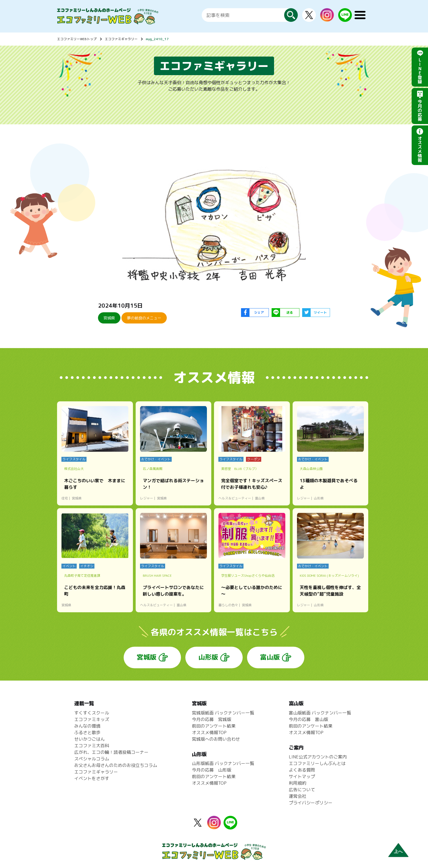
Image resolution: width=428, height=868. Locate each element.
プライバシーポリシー (311, 803)
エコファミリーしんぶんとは (317, 763)
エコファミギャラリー (121, 39)
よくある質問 (302, 770)
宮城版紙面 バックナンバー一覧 (223, 713)
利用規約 (298, 783)
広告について (302, 790)
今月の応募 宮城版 (212, 719)
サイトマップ (302, 776)
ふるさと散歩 (87, 732)
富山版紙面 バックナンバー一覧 (320, 713)
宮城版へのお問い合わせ (216, 739)
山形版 (208, 657)
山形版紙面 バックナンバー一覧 (223, 763)
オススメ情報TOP (209, 732)
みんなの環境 (87, 726)
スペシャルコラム (92, 759)
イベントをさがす (92, 778)
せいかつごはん (90, 739)
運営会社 (298, 796)
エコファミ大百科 (92, 746)
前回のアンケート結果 (214, 726)
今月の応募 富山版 (308, 719)
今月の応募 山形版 (212, 770)
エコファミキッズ (92, 719)
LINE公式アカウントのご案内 (318, 757)
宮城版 (147, 657)
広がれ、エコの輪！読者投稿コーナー (111, 752)
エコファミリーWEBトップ (77, 39)
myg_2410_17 (157, 39)
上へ (398, 851)
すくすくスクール (92, 713)
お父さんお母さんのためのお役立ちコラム (116, 765)
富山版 (270, 657)
